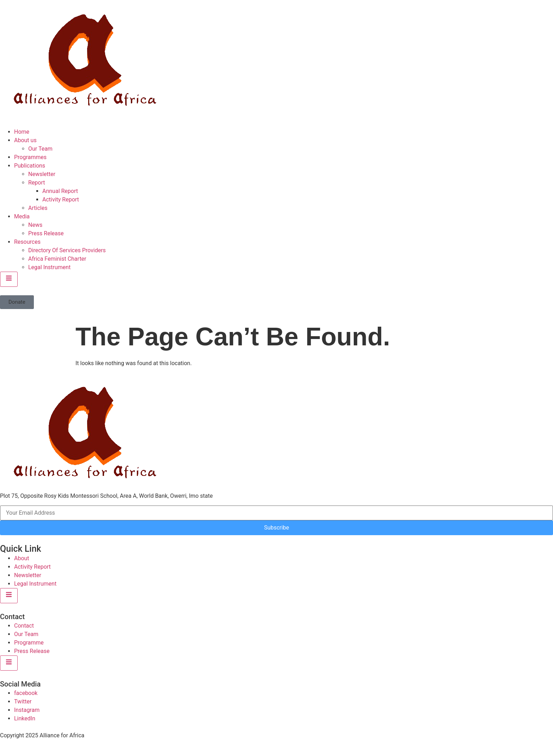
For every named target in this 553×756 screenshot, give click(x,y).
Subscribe (277, 528)
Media (22, 216)
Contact (24, 626)
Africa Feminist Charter (57, 259)
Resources (27, 242)
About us (25, 140)
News (35, 225)
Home (22, 132)
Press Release (46, 233)
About (22, 558)
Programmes (30, 157)
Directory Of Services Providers (67, 250)
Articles (38, 208)
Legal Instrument (49, 267)
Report (37, 183)
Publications (30, 166)
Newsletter (42, 174)
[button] (17, 302)
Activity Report (61, 199)
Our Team (40, 149)
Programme (29, 643)
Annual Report (60, 191)
